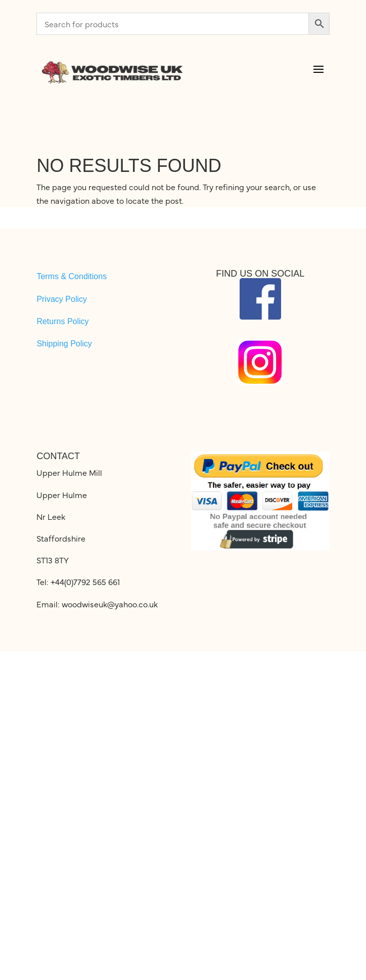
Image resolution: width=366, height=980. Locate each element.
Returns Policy (62, 321)
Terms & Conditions (72, 276)
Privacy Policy (62, 299)
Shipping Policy (64, 344)
